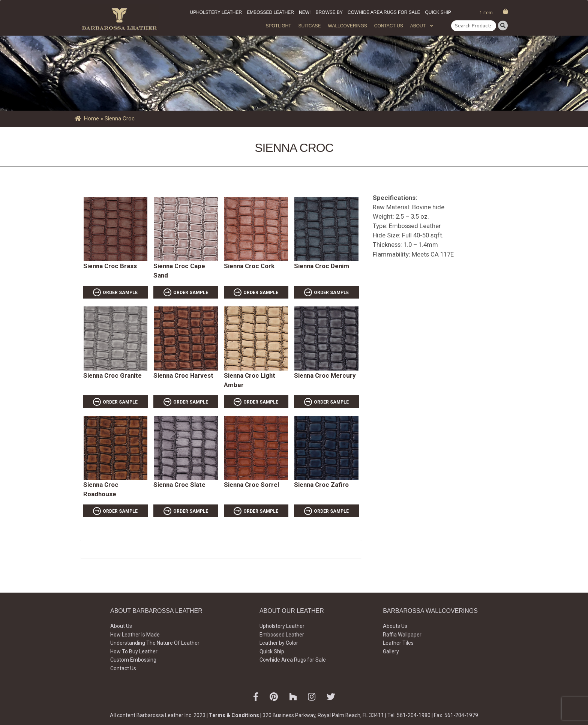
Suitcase (309, 26)
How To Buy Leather (134, 651)
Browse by (329, 12)
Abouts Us (395, 626)
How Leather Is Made (135, 635)
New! (305, 12)
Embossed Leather (270, 12)
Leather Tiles (398, 643)
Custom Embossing (133, 660)
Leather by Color (279, 643)
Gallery (391, 651)
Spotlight (278, 26)
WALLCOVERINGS (348, 26)
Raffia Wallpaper (402, 635)
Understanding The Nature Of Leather (155, 643)
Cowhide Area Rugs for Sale (384, 12)
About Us (121, 626)
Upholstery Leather (216, 12)
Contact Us (389, 26)
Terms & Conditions (234, 715)
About (418, 26)
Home (91, 119)
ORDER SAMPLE (120, 293)
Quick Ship (438, 12)
